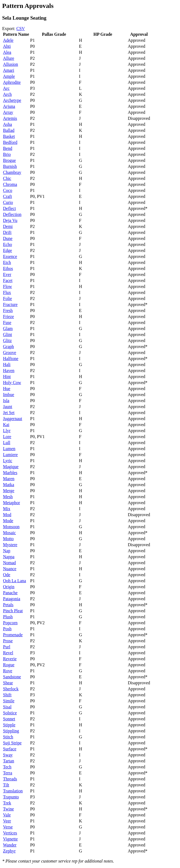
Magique (11, 467)
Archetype (12, 100)
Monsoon (11, 527)
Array (8, 112)
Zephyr (9, 851)
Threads (10, 779)
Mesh (8, 497)
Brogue (9, 160)
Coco (8, 190)
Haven (9, 371)
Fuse (7, 322)
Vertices (10, 833)
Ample (9, 76)
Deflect (9, 208)
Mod (7, 515)
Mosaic (9, 533)
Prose (8, 641)
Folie (7, 298)
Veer (7, 821)
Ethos (8, 268)
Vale (7, 815)
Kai (6, 425)
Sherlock (11, 689)
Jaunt (8, 407)
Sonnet (9, 719)
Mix (7, 509)
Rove (8, 671)
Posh (7, 629)
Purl (7, 647)
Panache (10, 593)
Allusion (10, 64)
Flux (7, 292)
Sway (8, 755)
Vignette (10, 839)
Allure (9, 58)
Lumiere (10, 455)
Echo (7, 244)
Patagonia (12, 599)
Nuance (10, 569)
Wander (10, 845)
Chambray (12, 172)
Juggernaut (13, 419)
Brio (7, 154)
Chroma (10, 184)
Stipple (9, 725)
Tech (7, 767)
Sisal (7, 707)
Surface (10, 749)
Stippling (11, 731)
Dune (8, 238)
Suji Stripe (12, 743)
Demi (8, 226)
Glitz (7, 341)
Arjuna (9, 106)
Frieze (8, 316)
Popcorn (10, 623)
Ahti (7, 46)
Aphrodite (12, 82)
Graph (8, 347)
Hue (7, 389)
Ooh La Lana (14, 581)
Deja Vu (10, 220)
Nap (7, 551)
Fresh (8, 310)
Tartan (9, 761)
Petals (8, 605)
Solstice (10, 713)
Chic (7, 178)
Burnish (10, 166)
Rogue (9, 665)
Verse (8, 827)
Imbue (9, 395)
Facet (8, 280)
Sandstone (12, 677)
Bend (8, 148)
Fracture (10, 304)
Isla (6, 401)
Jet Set (9, 413)
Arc (6, 88)
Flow (7, 286)
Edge (7, 250)
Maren (9, 479)
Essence (10, 256)
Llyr (7, 431)
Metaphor (11, 503)
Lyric (8, 461)
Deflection (12, 214)
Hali (7, 365)
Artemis (10, 118)
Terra (8, 773)
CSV (21, 29)
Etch (7, 262)
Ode (7, 575)
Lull (7, 443)
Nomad (9, 563)
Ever (7, 274)
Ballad (9, 130)
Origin (9, 587)
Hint (7, 377)
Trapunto (11, 797)
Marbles (10, 473)
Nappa (9, 557)
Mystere (10, 545)
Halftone (11, 359)
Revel (8, 653)
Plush (8, 617)
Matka (9, 485)
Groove (10, 353)
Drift (7, 232)
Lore (7, 437)
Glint (7, 335)
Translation (13, 791)
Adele (8, 40)
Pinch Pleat (13, 611)
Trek (7, 803)
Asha (7, 124)
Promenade (13, 635)
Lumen (9, 449)
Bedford (10, 142)
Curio (8, 202)
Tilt (6, 785)
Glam (8, 329)
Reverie (10, 659)
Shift (7, 695)
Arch (7, 94)
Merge (9, 491)
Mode (8, 521)
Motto (8, 539)
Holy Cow (12, 383)
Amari (9, 70)
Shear (8, 683)
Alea (7, 52)
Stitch (8, 737)
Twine (8, 809)
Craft (7, 196)
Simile (9, 701)
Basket (9, 136)
